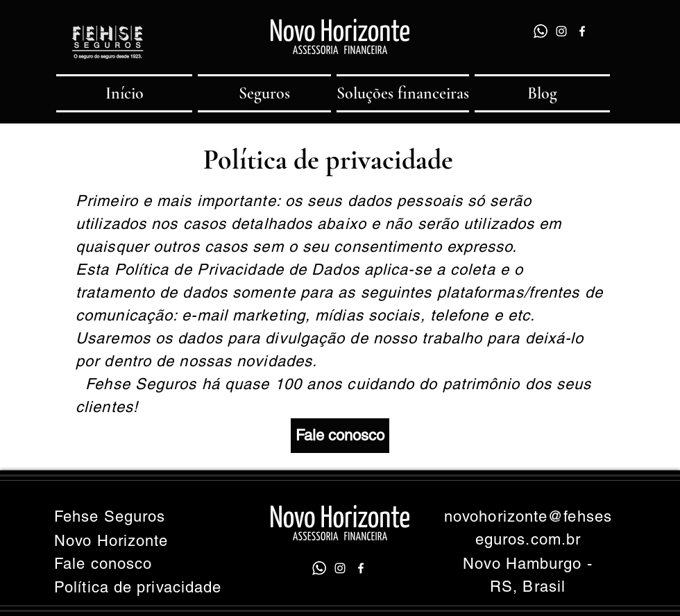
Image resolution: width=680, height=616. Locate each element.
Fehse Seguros (110, 516)
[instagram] (561, 31)
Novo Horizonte (111, 541)
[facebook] (582, 31)
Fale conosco (103, 564)
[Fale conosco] (340, 436)
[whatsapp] (541, 31)
